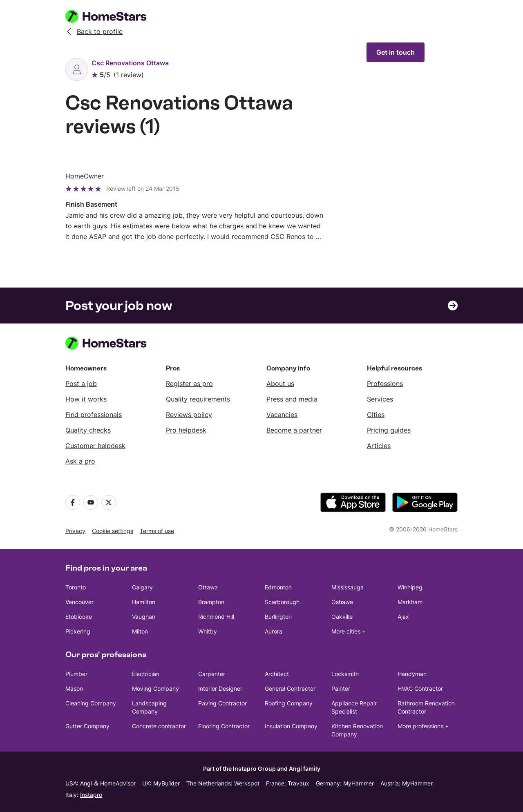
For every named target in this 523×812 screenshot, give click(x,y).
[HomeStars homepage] (114, 16)
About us (280, 384)
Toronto (76, 587)
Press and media (292, 399)
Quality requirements (198, 399)
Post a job (81, 384)
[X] (109, 502)
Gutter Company (87, 726)
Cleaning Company (91, 703)
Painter (341, 688)
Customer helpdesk (95, 446)
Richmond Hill (216, 617)
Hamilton (144, 602)
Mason (74, 688)
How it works (86, 399)
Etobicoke (79, 617)
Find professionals (94, 415)
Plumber (76, 674)
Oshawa (342, 602)
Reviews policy (189, 415)
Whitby (208, 631)
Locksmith (345, 674)
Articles (379, 446)
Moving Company (155, 688)
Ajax (403, 617)
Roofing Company (289, 703)
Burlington (278, 617)
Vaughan (144, 617)
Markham (410, 602)
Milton (140, 631)
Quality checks (88, 430)
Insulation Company (291, 726)
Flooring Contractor (224, 726)
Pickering (78, 631)
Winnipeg (410, 587)
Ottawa (208, 587)
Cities (376, 415)
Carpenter (212, 674)
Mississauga (348, 587)
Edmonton (278, 587)
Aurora (274, 631)
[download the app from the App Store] (353, 502)
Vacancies (282, 415)
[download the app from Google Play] (425, 502)
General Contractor (290, 688)
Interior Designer (220, 688)
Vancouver (79, 602)
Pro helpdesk (186, 430)
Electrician (146, 674)
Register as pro (189, 384)
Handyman (412, 674)
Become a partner (294, 430)
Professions (385, 384)
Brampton (211, 602)
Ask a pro (80, 461)
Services (380, 399)
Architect (277, 674)
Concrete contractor (159, 726)
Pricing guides (389, 430)
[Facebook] (73, 502)
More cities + (349, 631)
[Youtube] (91, 502)
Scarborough (282, 602)
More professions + (423, 726)
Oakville (342, 617)
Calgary (142, 587)
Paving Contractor (222, 703)
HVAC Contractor (420, 688)
